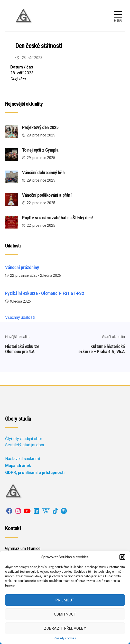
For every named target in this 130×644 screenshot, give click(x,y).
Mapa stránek (18, 466)
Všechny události (20, 317)
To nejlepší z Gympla (40, 150)
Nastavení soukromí (22, 459)
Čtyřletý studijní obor (24, 439)
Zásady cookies (65, 638)
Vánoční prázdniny (22, 267)
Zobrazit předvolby (65, 628)
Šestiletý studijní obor (25, 445)
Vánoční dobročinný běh (43, 172)
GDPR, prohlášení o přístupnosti (35, 473)
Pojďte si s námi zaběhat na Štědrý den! (57, 218)
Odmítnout (65, 614)
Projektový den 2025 (40, 127)
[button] (122, 557)
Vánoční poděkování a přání (47, 195)
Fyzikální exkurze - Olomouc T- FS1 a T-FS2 (45, 293)
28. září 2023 (32, 58)
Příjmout (65, 600)
